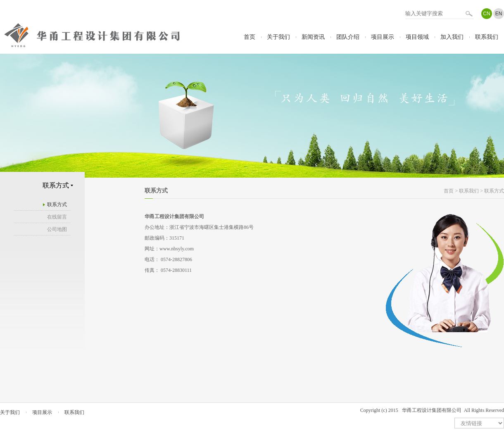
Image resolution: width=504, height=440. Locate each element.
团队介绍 (348, 37)
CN (486, 14)
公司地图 (57, 229)
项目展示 (383, 37)
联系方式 (57, 205)
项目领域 (417, 37)
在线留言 (57, 217)
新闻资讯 (313, 37)
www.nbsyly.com (177, 249)
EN (499, 14)
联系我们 (487, 37)
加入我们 (452, 37)
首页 (250, 37)
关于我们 (278, 37)
